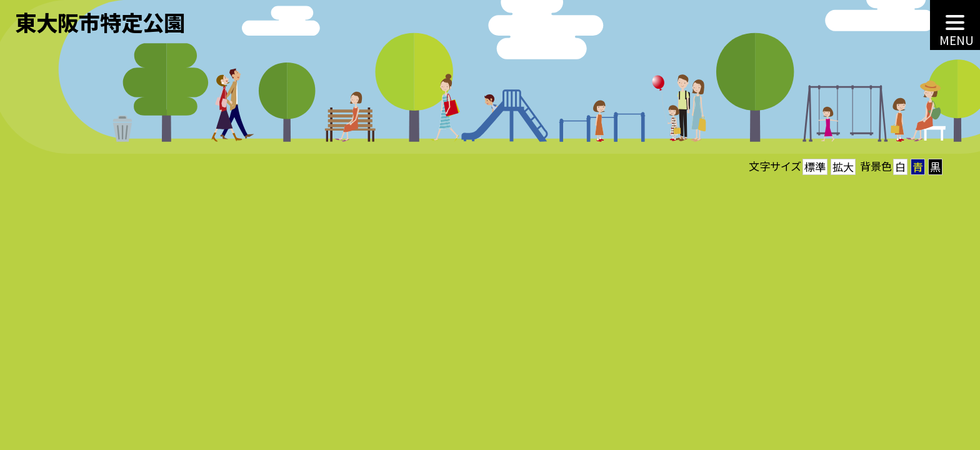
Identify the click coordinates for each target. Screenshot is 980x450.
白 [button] (900, 167)
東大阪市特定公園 (100, 22)
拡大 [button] (843, 167)
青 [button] (918, 167)
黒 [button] (935, 167)
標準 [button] (815, 167)
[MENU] (955, 25)
